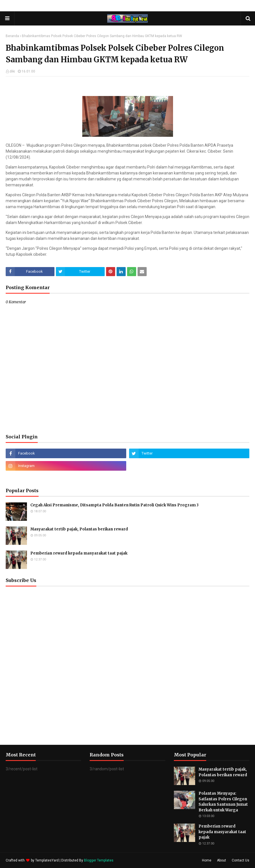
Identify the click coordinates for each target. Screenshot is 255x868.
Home (207, 860)
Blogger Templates (99, 860)
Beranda (12, 36)
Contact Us (241, 860)
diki (12, 71)
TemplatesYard (47, 860)
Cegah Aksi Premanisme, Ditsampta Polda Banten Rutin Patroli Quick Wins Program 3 (114, 505)
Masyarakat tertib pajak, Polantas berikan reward (79, 529)
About (222, 860)
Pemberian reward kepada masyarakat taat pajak (79, 553)
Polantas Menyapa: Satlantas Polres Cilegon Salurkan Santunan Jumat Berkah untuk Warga (223, 802)
